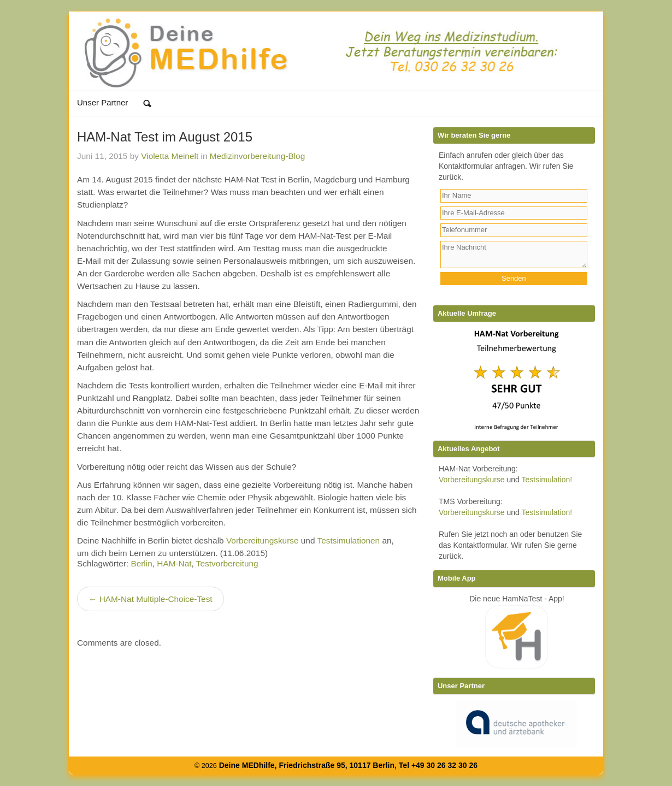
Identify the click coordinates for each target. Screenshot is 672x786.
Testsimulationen (348, 540)
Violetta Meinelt (170, 156)
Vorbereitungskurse (263, 540)
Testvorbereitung (227, 563)
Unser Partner (102, 102)
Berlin (141, 563)
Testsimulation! (547, 480)
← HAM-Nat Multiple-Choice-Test (151, 599)
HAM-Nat (174, 563)
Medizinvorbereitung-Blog (258, 156)
